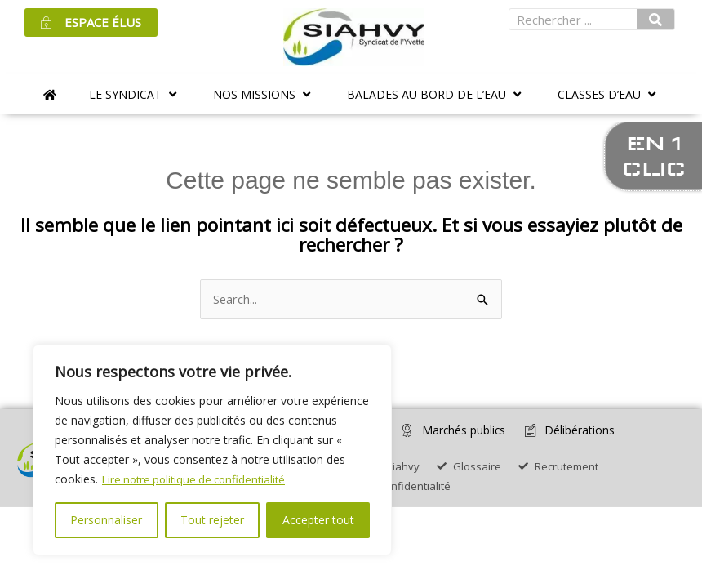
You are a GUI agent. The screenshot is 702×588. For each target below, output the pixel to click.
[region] (212, 450)
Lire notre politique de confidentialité (199, 479)
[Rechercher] (655, 19)
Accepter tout (318, 520)
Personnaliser (106, 520)
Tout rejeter (212, 520)
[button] (135, 94)
